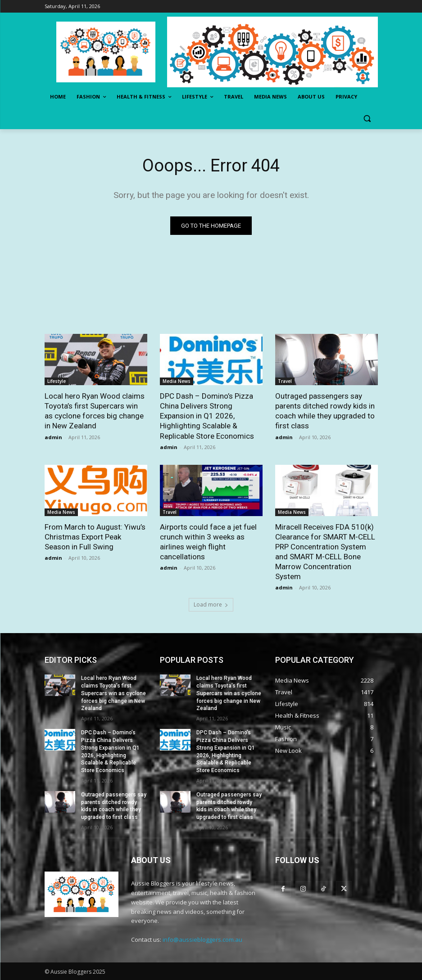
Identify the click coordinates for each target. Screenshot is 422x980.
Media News (177, 381)
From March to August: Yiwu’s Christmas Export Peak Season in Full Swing (95, 537)
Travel (285, 381)
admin (53, 437)
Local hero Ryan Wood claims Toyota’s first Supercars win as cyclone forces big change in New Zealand (113, 693)
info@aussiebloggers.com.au (202, 940)
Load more (211, 605)
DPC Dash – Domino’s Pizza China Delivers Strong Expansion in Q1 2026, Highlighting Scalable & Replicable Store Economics (207, 416)
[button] (367, 119)
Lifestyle (57, 381)
